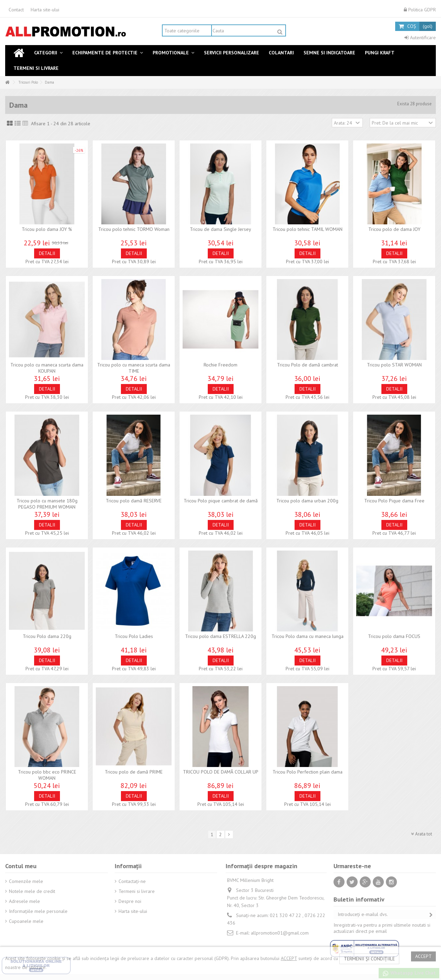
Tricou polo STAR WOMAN (394, 365)
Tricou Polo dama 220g (47, 636)
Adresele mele (24, 901)
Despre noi (130, 901)
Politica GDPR (420, 10)
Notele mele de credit (32, 891)
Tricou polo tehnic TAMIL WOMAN (307, 229)
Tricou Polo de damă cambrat (307, 365)
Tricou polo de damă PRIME (134, 772)
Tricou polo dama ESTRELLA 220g (220, 636)
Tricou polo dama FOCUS (394, 636)
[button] (48, 53)
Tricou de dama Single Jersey (220, 229)
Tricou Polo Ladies (134, 636)
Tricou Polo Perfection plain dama (307, 772)
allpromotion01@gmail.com (280, 933)
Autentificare (420, 38)
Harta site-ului (45, 10)
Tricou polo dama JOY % (47, 229)
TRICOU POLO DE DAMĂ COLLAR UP (221, 772)
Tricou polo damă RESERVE (134, 501)
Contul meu (21, 866)
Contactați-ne (132, 881)
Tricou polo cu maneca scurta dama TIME (134, 368)
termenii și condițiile (369, 959)
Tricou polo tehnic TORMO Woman (134, 229)
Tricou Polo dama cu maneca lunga (307, 636)
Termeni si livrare (137, 891)
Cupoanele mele (26, 921)
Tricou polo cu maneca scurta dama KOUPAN (47, 368)
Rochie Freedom (220, 365)
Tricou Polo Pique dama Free (394, 501)
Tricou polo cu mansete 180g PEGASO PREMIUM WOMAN (47, 504)
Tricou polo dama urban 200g (307, 501)
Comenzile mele (26, 881)
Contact (16, 10)
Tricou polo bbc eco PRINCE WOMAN (47, 775)
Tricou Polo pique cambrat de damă (221, 501)
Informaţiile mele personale (38, 911)
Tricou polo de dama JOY (394, 229)
